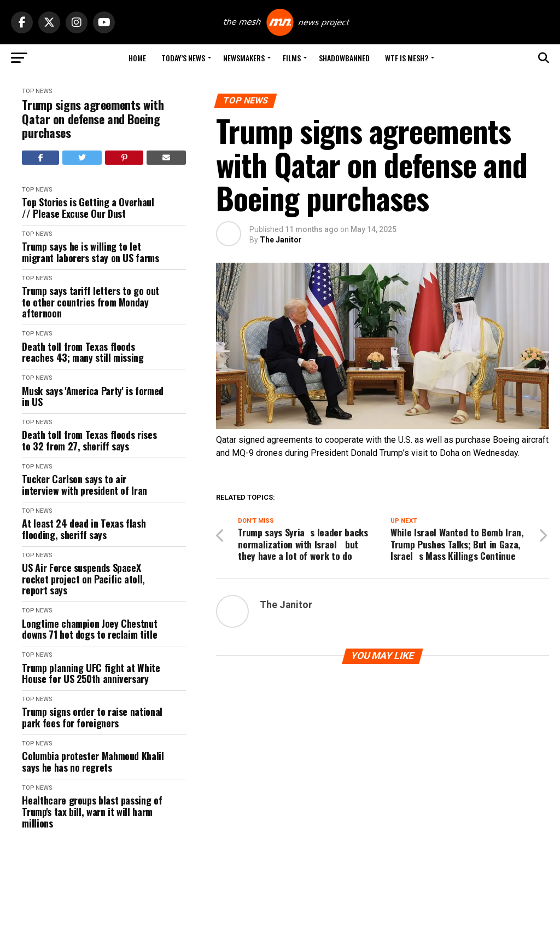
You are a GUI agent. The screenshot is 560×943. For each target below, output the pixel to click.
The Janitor (281, 240)
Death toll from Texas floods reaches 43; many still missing (83, 352)
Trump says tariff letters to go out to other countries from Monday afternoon (90, 302)
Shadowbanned (344, 58)
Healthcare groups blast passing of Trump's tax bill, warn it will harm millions (92, 812)
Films (292, 58)
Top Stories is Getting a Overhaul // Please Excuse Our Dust (88, 208)
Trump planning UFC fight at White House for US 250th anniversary (91, 673)
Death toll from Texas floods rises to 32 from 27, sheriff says (89, 440)
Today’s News (183, 58)
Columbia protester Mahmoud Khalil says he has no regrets (93, 762)
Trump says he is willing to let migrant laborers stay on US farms (90, 252)
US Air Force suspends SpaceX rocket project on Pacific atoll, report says (83, 579)
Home (137, 58)
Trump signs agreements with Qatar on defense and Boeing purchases (93, 119)
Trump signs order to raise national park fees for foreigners (92, 717)
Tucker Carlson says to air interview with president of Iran (84, 485)
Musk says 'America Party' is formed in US (92, 397)
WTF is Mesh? (407, 58)
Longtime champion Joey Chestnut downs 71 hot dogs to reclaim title (89, 629)
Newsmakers (244, 58)
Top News (37, 91)
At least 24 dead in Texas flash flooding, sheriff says (84, 529)
